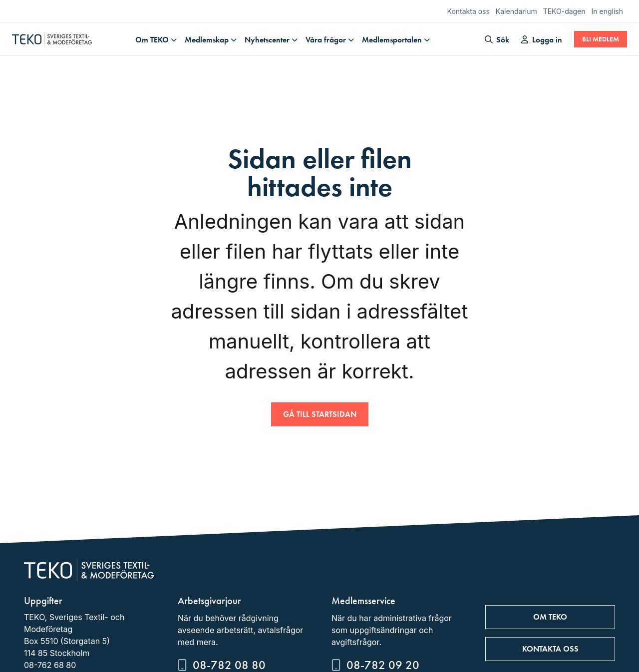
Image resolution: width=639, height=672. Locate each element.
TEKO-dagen (564, 11)
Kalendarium (516, 11)
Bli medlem (601, 39)
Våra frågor (326, 40)
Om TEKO (152, 40)
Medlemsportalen (392, 40)
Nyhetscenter (267, 40)
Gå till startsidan (320, 414)
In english (607, 11)
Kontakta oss (469, 11)
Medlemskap (207, 40)
